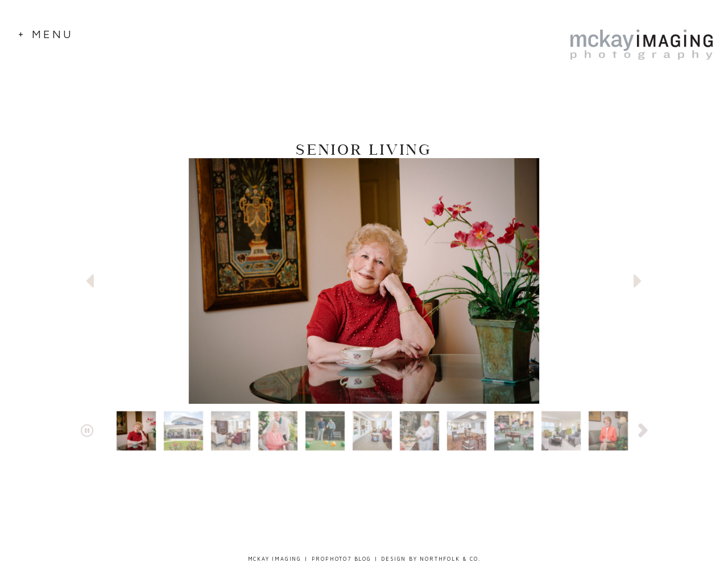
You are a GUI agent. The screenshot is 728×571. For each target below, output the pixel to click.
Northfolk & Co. (450, 559)
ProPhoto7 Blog (342, 559)
